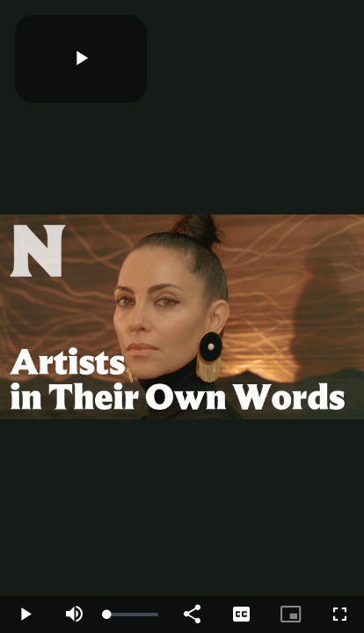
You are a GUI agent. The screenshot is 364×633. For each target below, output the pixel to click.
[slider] (133, 615)
